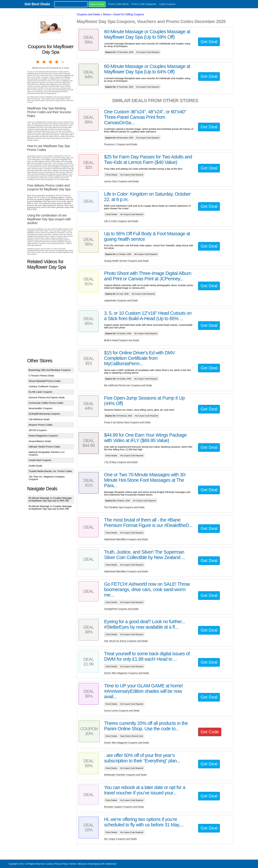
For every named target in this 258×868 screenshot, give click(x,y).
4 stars (57, 62)
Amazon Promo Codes (41, 425)
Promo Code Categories (144, 4)
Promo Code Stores (119, 4)
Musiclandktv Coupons (41, 408)
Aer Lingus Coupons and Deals (121, 839)
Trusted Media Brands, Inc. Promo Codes (50, 471)
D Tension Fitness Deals (41, 376)
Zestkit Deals (35, 466)
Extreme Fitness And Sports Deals (47, 397)
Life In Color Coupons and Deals (121, 221)
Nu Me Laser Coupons (40, 392)
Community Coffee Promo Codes (46, 403)
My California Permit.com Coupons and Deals (128, 385)
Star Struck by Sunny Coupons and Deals (126, 641)
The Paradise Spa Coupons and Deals (124, 507)
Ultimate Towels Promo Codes (44, 447)
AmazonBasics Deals (40, 441)
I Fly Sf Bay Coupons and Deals (121, 462)
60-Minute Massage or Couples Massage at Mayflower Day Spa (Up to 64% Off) (50, 508)
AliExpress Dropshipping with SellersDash (97, 864)
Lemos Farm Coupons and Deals (122, 181)
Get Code (210, 732)
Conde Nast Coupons (40, 460)
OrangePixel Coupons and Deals (121, 609)
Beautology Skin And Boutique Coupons (50, 370)
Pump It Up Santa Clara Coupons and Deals (127, 422)
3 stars (51, 62)
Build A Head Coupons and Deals (122, 340)
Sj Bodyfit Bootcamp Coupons (44, 414)
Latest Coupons (167, 4)
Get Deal (209, 42)
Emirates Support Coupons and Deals (124, 807)
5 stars (63, 62)
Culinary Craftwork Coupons (43, 386)
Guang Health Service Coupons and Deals (126, 261)
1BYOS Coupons (38, 430)
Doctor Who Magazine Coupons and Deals (127, 673)
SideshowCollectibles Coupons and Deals (126, 539)
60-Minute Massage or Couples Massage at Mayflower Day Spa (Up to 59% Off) (50, 499)
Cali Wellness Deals (39, 419)
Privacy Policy (61, 864)
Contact (49, 864)
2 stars (44, 62)
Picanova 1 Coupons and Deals (121, 144)
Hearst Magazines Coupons (43, 436)
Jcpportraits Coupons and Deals (121, 300)
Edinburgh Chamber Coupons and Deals (125, 775)
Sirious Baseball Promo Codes (45, 381)
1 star (38, 62)
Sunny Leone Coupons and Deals (122, 711)
